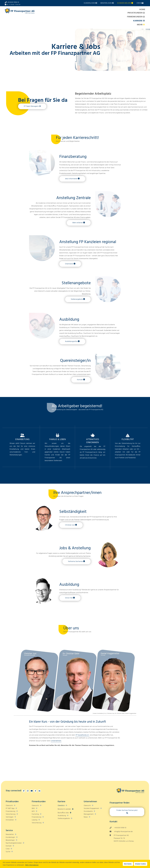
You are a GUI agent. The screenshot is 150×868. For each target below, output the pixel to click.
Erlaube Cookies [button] (141, 864)
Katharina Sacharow (75, 561)
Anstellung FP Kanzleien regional (88, 242)
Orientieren (69, 264)
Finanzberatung (73, 157)
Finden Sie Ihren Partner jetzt (127, 810)
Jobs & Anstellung (75, 548)
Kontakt (80, 380)
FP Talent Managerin (31, 106)
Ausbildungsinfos (71, 341)
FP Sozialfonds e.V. (82, 735)
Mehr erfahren (78, 223)
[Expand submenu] (144, 13)
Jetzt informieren (71, 179)
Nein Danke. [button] (128, 864)
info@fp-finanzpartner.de (123, 832)
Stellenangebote (76, 283)
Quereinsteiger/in (75, 361)
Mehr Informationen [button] (32, 865)
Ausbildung (69, 320)
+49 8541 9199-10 (13, 2)
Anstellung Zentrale (74, 198)
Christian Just (70, 525)
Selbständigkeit (73, 512)
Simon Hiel (69, 598)
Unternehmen (56, 741)
